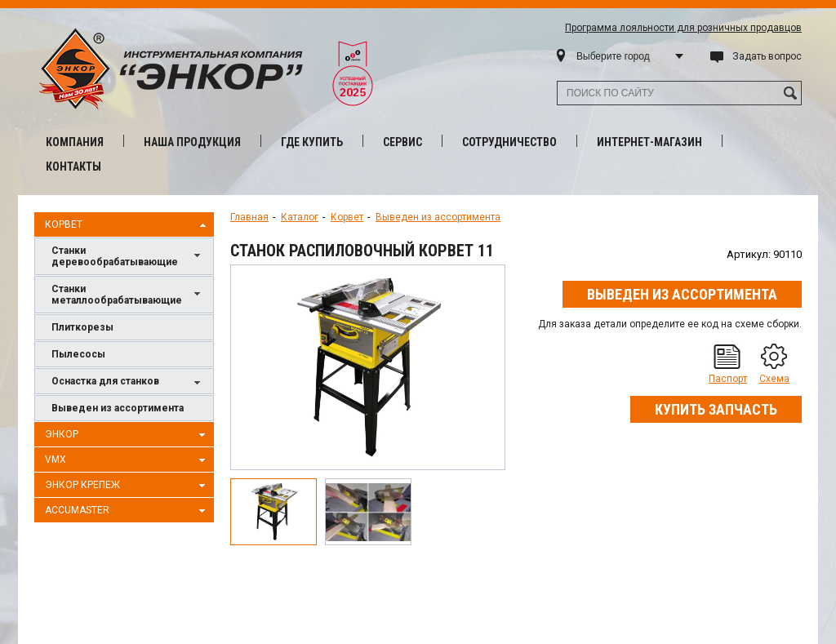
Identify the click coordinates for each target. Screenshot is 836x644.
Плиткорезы (82, 327)
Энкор (127, 435)
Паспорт (728, 379)
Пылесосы (78, 354)
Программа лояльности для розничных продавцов (683, 28)
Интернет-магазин (649, 142)
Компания (75, 142)
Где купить (312, 142)
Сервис (402, 142)
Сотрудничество (509, 142)
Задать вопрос (767, 56)
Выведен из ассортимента (118, 408)
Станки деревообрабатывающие (128, 256)
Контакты (73, 167)
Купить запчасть (716, 409)
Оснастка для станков (128, 382)
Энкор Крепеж (127, 486)
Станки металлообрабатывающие (128, 295)
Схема (774, 379)
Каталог (300, 217)
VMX (127, 460)
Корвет (127, 225)
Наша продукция (192, 142)
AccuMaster (127, 511)
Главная (249, 217)
